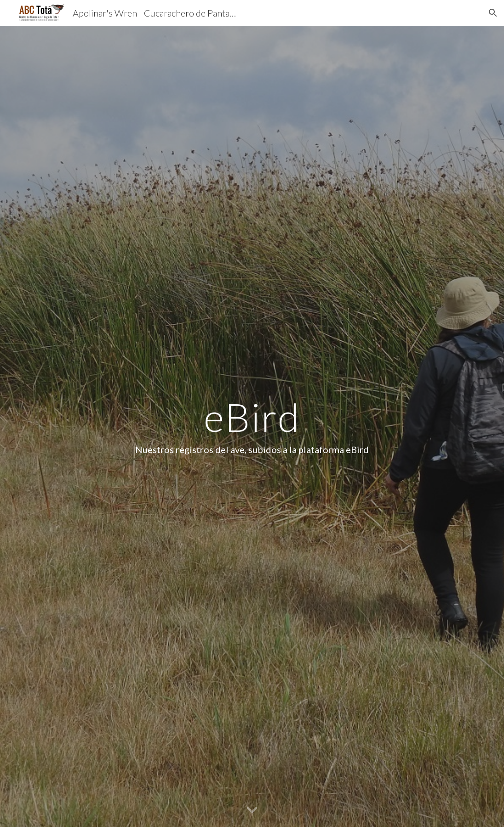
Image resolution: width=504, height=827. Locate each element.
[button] (493, 13)
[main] (252, 426)
